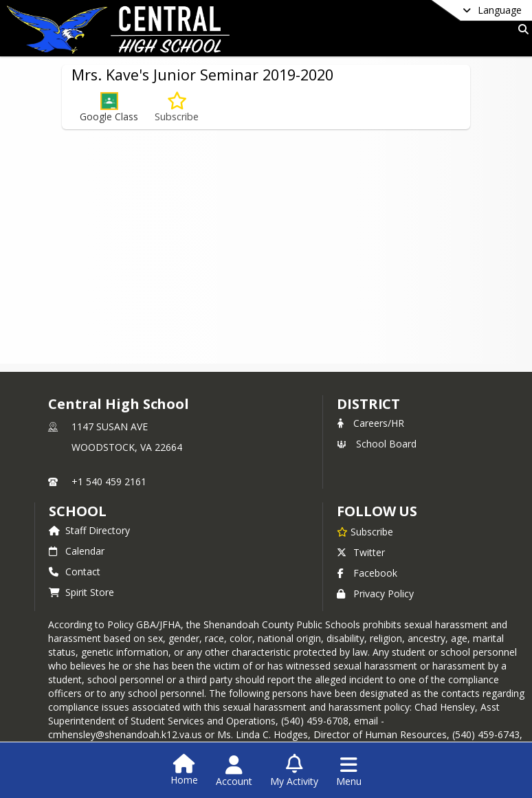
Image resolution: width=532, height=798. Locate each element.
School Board (377, 444)
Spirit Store (81, 592)
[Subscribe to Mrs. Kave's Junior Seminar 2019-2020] (177, 108)
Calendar (77, 551)
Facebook (367, 573)
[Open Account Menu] (234, 771)
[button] (109, 108)
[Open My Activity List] (294, 771)
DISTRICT (368, 404)
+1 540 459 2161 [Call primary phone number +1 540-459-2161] (109, 481)
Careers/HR (370, 423)
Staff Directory (89, 530)
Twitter (361, 552)
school (77, 511)
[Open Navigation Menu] (349, 771)
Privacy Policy (375, 594)
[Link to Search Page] (521, 29)
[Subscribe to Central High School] (365, 531)
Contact (75, 572)
